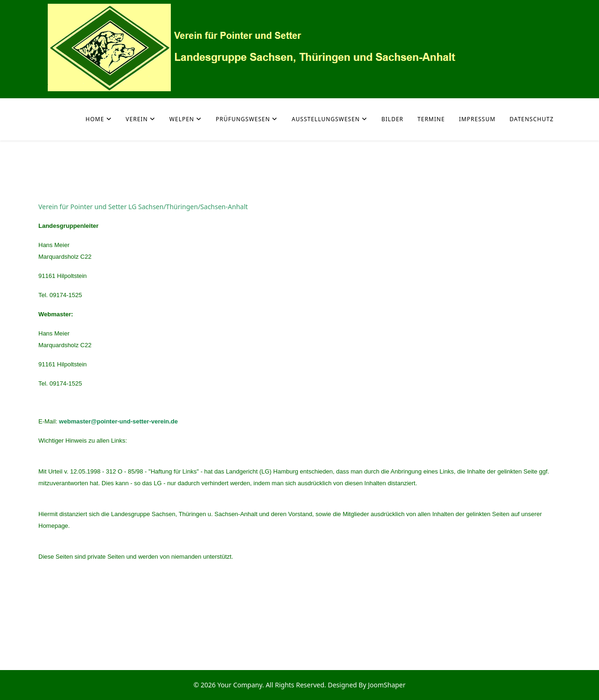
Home (95, 119)
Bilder (392, 119)
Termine (431, 119)
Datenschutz (532, 119)
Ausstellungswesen (326, 119)
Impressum (477, 119)
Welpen (182, 119)
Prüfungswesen (243, 119)
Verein (137, 119)
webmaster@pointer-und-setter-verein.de (118, 421)
